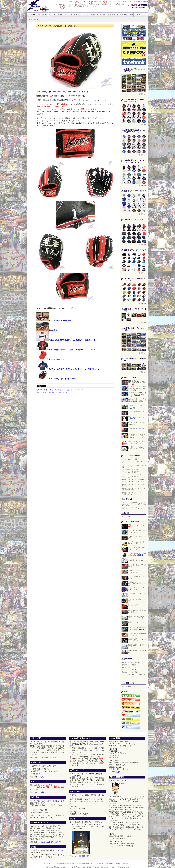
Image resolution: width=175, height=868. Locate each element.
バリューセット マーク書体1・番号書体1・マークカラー (134, 466)
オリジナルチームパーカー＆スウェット (137, 589)
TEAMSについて (119, 841)
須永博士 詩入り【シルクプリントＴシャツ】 (137, 640)
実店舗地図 (114, 758)
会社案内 (100, 863)
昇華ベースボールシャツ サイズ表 (133, 482)
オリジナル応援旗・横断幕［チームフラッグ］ (137, 634)
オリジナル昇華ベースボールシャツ (137, 412)
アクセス (137, 15)
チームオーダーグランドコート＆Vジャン (137, 532)
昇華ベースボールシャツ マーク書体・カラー (133, 485)
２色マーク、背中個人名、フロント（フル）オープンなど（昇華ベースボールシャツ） (134, 504)
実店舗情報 (84, 856)
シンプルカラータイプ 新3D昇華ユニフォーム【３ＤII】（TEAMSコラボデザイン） (137, 401)
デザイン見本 (101, 15)
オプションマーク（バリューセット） (134, 508)
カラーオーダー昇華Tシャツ (137, 600)
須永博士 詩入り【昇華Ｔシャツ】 (137, 646)
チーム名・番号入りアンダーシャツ (137, 566)
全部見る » (143, 94)
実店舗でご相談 (125, 15)
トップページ (32, 15)
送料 (42, 792)
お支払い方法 (45, 777)
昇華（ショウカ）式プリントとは (132, 662)
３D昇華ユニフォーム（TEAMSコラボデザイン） (137, 407)
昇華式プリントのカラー (130, 667)
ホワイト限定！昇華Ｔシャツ (137, 594)
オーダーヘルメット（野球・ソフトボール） (136, 543)
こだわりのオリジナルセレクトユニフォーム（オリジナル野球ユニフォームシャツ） (137, 437)
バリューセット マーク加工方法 (132, 474)
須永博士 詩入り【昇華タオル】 (137, 651)
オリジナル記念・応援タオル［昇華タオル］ (137, 611)
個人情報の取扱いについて (51, 842)
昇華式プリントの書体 (129, 670)
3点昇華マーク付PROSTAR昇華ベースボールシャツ (137, 448)
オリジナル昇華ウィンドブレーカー (137, 577)
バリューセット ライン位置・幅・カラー (133, 462)
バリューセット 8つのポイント (132, 459)
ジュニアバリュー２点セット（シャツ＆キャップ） (137, 442)
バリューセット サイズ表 (130, 477)
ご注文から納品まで (70, 15)
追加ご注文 (82, 15)
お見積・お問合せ (33, 19)
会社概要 (116, 772)
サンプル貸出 (91, 15)
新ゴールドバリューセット (137, 418)
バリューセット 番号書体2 (130, 472)
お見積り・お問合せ (122, 863)
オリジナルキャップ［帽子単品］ (137, 554)
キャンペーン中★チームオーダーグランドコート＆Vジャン (137, 388)
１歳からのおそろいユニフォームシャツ (137, 571)
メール (60, 850)
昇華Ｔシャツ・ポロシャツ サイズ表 (133, 675)
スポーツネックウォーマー (137, 622)
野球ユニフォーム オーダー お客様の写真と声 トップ (52, 392)
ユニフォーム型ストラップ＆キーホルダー (137, 629)
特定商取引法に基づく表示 (66, 863)
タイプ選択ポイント (56, 15)
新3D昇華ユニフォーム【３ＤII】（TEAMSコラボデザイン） (137, 394)
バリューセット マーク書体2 (131, 469)
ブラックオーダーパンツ (136, 526)
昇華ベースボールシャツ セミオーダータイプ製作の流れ (133, 489)
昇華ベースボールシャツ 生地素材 (133, 479)
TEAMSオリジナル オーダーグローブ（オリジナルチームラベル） (63, 92)
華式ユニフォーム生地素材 (130, 672)
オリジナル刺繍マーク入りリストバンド (137, 549)
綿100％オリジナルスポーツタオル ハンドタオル (137, 617)
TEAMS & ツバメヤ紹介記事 (123, 844)
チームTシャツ (133, 605)
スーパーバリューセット (136, 428)
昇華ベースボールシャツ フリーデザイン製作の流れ (133, 493)
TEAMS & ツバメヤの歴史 (122, 846)
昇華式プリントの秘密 (129, 665)
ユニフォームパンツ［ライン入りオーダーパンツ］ (137, 560)
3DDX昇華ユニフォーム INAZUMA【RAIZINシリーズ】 (137, 383)
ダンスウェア (126, 517)
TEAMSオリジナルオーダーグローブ (72, 390)
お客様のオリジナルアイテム (52, 390)
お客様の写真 (111, 15)
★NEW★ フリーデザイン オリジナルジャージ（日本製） (137, 584)
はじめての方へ (43, 15)
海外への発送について (129, 687)
